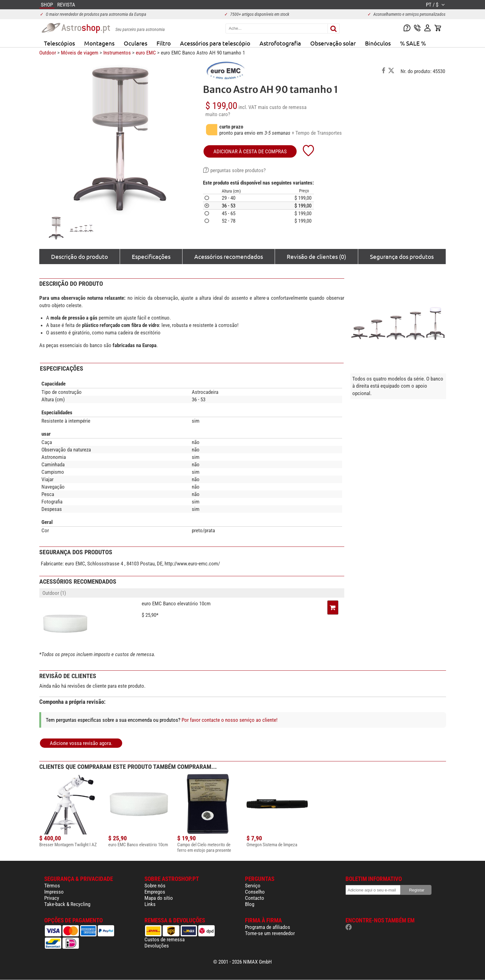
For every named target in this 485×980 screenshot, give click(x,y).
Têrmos (52, 886)
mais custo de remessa (282, 107)
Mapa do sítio (159, 898)
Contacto (255, 898)
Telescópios (59, 43)
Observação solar (333, 43)
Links (150, 904)
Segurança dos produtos (402, 256)
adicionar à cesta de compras (250, 151)
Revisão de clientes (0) (316, 256)
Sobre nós (155, 886)
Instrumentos (117, 53)
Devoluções (157, 946)
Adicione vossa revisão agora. (81, 743)
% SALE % (413, 43)
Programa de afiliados (268, 927)
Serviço (253, 886)
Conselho (255, 892)
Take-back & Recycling (67, 904)
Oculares (135, 43)
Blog (250, 904)
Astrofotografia (280, 43)
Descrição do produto (79, 256)
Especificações (151, 256)
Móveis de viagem (80, 53)
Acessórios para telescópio (215, 43)
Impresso (54, 892)
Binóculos (378, 43)
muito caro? (218, 114)
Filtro (164, 43)
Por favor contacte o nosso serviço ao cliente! (230, 720)
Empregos (155, 892)
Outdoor (48, 53)
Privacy (52, 898)
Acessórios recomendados (229, 256)
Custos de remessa (165, 939)
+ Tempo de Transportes (317, 133)
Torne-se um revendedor (270, 933)
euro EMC (146, 53)
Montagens (99, 43)
